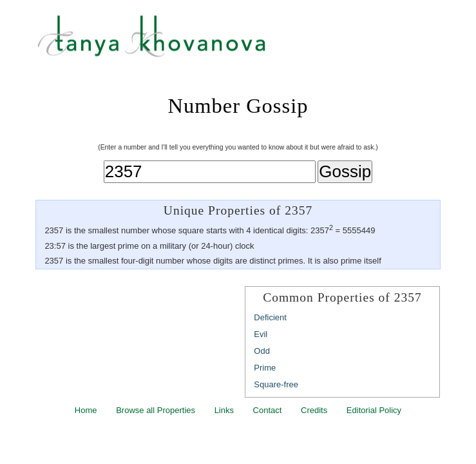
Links (224, 410)
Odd (262, 351)
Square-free (276, 384)
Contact (268, 410)
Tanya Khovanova (254, 42)
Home (86, 410)
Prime (265, 368)
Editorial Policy (374, 410)
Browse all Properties (156, 410)
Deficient (270, 317)
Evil (261, 334)
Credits (314, 410)
